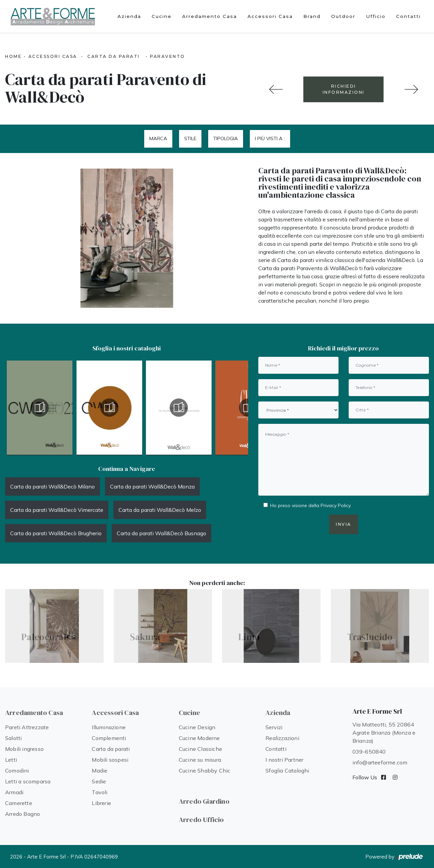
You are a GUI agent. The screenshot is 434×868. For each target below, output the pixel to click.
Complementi (109, 738)
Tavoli (100, 792)
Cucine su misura (200, 760)
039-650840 (369, 752)
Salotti (13, 738)
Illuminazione (109, 727)
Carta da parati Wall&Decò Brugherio (56, 533)
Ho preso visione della (310, 505)
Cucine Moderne (199, 738)
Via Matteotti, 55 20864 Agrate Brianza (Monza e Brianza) (384, 733)
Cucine (162, 16)
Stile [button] (190, 138)
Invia (344, 524)
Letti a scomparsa (28, 781)
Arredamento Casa (210, 16)
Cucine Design (197, 727)
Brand (312, 16)
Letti (11, 760)
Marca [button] (158, 138)
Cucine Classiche (200, 749)
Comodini (17, 771)
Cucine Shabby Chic (205, 771)
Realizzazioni (282, 738)
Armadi (14, 792)
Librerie (101, 803)
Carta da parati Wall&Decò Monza (152, 486)
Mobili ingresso (24, 749)
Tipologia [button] (226, 138)
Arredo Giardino (204, 801)
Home (13, 56)
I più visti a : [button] (270, 138)
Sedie (99, 781)
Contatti (408, 16)
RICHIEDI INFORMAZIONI (344, 89)
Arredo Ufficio (201, 820)
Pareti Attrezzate (27, 727)
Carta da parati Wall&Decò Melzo (160, 510)
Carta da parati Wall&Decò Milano (52, 486)
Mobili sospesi (110, 760)
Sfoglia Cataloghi (287, 771)
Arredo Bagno (23, 814)
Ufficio (376, 16)
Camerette (19, 803)
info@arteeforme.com (380, 762)
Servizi (274, 727)
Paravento (168, 56)
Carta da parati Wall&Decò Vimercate (57, 510)
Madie (100, 771)
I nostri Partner (284, 760)
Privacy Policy (336, 505)
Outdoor (343, 16)
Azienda (129, 16)
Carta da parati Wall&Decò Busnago (161, 533)
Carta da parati (114, 56)
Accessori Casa (270, 16)
